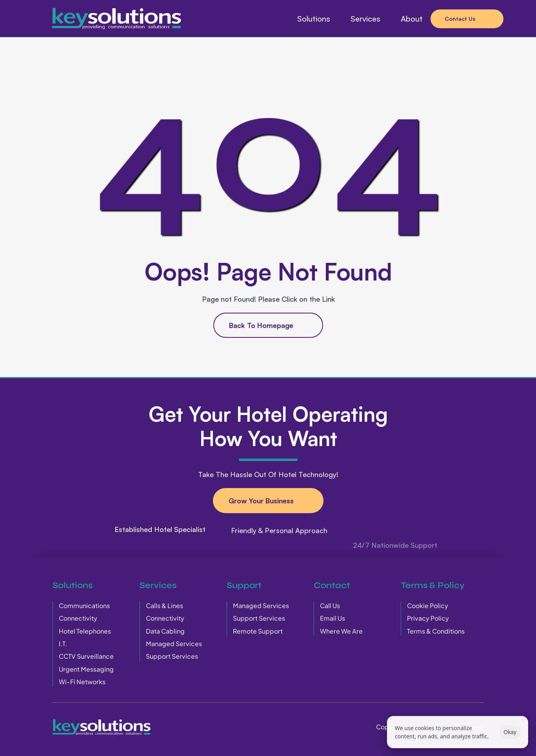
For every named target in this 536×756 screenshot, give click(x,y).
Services (158, 585)
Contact (332, 585)
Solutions (73, 585)
